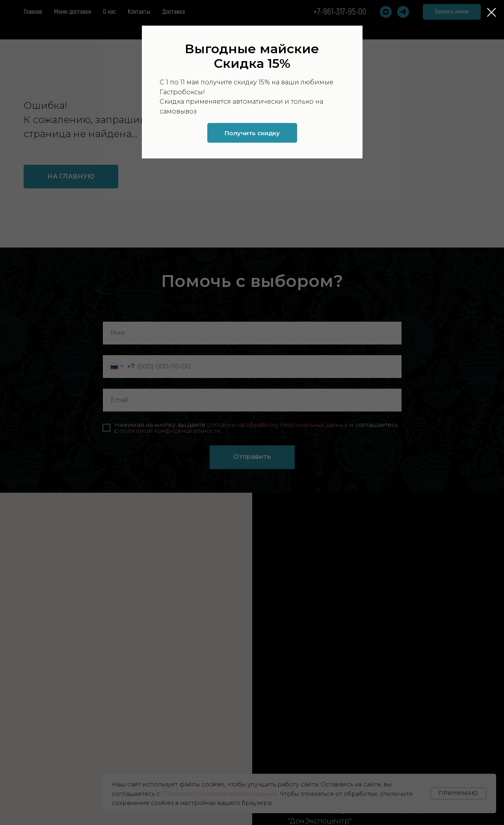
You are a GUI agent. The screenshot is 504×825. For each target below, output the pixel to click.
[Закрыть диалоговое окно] (492, 12)
